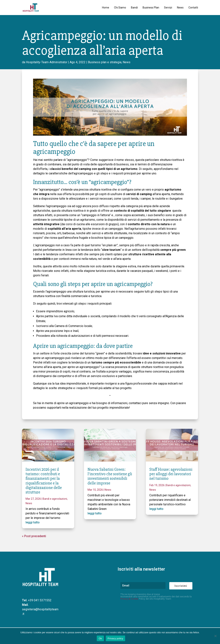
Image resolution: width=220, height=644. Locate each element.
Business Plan (151, 8)
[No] (215, 636)
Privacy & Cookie (129, 599)
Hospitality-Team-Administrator (47, 62)
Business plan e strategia (105, 62)
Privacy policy (115, 638)
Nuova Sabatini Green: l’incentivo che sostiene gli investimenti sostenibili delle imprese (110, 476)
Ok (100, 638)
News (180, 8)
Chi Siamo (120, 8)
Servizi (168, 8)
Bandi (134, 8)
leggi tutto (33, 522)
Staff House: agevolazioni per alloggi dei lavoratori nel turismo (171, 474)
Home (106, 8)
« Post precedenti (34, 536)
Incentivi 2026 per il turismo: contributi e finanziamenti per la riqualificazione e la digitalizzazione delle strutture (44, 481)
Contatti (193, 8)
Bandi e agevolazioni (55, 499)
